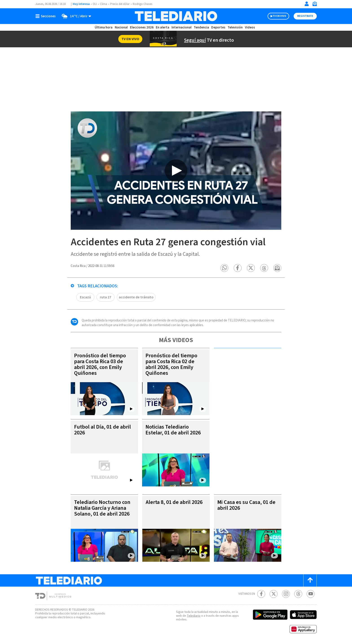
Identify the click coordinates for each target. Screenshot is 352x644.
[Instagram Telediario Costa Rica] (286, 594)
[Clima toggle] (75, 16)
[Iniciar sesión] (307, 4)
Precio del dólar (120, 4)
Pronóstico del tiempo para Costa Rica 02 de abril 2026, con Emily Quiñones (171, 364)
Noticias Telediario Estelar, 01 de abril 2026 (173, 430)
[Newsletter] (315, 5)
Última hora (104, 27)
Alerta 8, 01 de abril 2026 (174, 502)
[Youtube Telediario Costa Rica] (311, 594)
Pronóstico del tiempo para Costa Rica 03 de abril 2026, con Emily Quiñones (100, 364)
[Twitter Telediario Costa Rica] (274, 594)
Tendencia (201, 27)
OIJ (95, 4)
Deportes (218, 27)
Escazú (85, 297)
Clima (103, 4)
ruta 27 (106, 297)
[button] (224, 268)
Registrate (305, 16)
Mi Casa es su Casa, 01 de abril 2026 (246, 505)
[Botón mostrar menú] (46, 16)
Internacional (181, 27)
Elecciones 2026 (142, 27)
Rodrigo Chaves (142, 4)
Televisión (235, 27)
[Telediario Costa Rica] (176, 16)
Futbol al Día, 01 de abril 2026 (102, 430)
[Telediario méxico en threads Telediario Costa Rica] (298, 594)
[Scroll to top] (310, 580)
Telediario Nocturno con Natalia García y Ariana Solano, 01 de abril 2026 (102, 508)
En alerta (163, 27)
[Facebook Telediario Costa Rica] (261, 594)
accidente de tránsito (136, 297)
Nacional (121, 27)
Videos (250, 27)
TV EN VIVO (279, 16)
